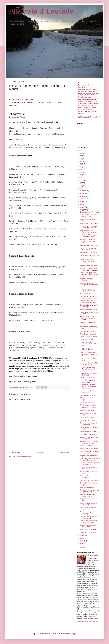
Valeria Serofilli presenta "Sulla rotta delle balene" (89, 364)
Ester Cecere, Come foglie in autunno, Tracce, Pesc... (89, 297)
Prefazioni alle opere (85, 97)
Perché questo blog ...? (85, 85)
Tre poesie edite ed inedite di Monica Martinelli (89, 495)
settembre (84, 199)
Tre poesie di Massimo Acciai (89, 456)
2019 (80, 169)
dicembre (83, 191)
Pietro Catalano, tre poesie (88, 334)
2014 (80, 183)
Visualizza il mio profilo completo (87, 621)
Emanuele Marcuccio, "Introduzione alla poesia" (89, 301)
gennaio (83, 544)
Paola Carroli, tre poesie (87, 418)
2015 (80, 180)
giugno (83, 207)
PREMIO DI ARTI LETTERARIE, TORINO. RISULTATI (88, 344)
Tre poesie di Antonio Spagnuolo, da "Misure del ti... (89, 285)
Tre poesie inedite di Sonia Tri (89, 530)
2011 (80, 547)
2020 (80, 167)
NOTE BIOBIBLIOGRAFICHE (87, 112)
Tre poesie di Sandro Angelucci (90, 224)
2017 (80, 175)
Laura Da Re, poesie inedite (89, 532)
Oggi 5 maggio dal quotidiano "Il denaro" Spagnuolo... (90, 459)
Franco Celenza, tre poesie (88, 337)
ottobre (83, 196)
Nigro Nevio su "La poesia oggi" (90, 480)
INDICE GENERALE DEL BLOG (88, 99)
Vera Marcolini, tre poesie (88, 408)
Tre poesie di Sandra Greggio (89, 449)
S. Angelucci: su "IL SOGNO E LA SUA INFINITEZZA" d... (89, 227)
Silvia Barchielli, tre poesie (88, 331)
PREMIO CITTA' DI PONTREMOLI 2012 (87, 349)
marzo (83, 538)
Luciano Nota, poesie (87, 339)
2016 (80, 178)
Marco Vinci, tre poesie (87, 410)
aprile (82, 536)
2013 (80, 186)
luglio (82, 204)
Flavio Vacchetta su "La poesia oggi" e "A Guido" (89, 491)
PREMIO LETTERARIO (87, 446)
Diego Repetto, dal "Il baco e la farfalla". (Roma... (90, 216)
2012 (80, 188)
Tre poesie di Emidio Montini (89, 266)
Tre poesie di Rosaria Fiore (88, 309)
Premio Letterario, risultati (88, 405)
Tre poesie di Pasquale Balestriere (87, 280)
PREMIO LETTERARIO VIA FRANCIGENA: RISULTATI (89, 269)
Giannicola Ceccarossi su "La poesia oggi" (89, 306)
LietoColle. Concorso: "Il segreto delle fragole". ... (88, 290)
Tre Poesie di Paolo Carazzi (89, 253)
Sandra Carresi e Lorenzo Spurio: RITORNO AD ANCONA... (88, 318)
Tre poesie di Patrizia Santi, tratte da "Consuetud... (88, 504)
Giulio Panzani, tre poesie (88, 420)
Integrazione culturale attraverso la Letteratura (88, 232)
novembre (84, 194)
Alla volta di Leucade (41, 11)
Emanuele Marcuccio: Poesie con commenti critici (89, 442)
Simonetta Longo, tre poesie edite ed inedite (89, 424)
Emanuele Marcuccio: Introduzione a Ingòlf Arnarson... (87, 261)
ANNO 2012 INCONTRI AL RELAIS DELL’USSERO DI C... (89, 354)
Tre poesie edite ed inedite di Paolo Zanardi (89, 526)
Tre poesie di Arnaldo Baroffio (89, 245)
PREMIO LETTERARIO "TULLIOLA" (87, 323)
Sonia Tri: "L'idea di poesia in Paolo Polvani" (89, 249)
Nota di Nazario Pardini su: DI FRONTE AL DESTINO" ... (89, 313)
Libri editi (81, 114)
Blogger (73, 634)
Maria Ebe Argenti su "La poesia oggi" (88, 392)
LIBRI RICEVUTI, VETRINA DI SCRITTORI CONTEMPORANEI (88, 103)
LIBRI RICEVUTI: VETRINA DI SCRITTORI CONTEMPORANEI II (89, 117)
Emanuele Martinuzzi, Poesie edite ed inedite (89, 438)
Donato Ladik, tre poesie (88, 378)
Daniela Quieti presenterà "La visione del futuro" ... (89, 517)
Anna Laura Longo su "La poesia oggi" (88, 513)
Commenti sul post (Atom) (23, 456)
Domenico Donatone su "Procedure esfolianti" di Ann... (88, 369)
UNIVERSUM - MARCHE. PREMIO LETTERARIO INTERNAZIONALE (88, 387)
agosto (83, 202)
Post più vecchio (64, 453)
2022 (80, 161)
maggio (83, 210)
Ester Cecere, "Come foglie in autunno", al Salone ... (89, 522)
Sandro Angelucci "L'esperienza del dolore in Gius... (90, 464)
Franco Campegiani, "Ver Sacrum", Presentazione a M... (89, 274)
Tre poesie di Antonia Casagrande (87, 477)
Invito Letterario (85, 294)
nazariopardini (95, 555)
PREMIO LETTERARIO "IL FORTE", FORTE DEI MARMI (88, 241)
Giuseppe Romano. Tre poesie (89, 212)
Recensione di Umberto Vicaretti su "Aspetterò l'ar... (89, 468)
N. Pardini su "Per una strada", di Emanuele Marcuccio (89, 236)
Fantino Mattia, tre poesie (88, 395)
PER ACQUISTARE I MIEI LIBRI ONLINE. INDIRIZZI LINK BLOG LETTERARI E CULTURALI (88, 108)
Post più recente (15, 453)
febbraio (83, 541)
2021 (80, 164)
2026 (80, 150)
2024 (80, 156)
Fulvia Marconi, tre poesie (88, 432)
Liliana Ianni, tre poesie (87, 402)
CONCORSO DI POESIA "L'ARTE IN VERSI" (88, 381)
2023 (80, 159)
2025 (80, 153)
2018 (80, 172)
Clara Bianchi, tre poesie (88, 434)
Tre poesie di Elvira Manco (88, 487)
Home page (39, 453)
